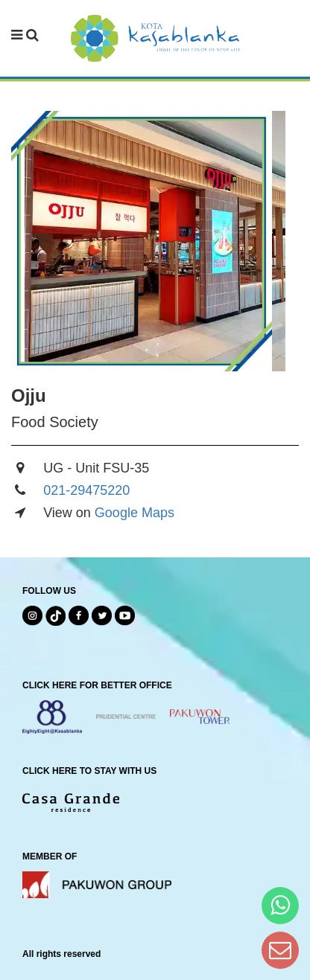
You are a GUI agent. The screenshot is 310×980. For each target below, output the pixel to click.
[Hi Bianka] (280, 905)
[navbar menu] (25, 36)
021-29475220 (86, 490)
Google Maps (135, 513)
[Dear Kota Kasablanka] (280, 950)
